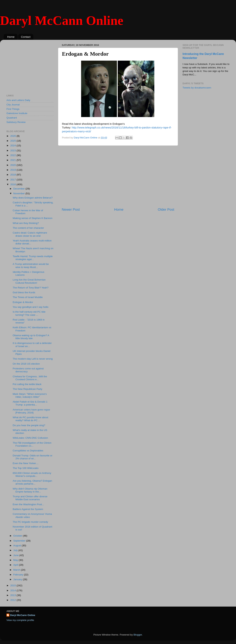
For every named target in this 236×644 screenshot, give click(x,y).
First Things (13, 109)
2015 (13, 585)
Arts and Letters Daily (18, 100)
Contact (26, 37)
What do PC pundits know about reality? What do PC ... (31, 419)
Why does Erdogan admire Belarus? (33, 198)
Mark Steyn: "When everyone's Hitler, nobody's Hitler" (30, 395)
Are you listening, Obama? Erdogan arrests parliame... (32, 482)
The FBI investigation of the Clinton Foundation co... (32, 444)
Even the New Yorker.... (26, 463)
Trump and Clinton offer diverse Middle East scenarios (30, 498)
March (17, 570)
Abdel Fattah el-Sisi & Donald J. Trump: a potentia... (30, 403)
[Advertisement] (118, 176)
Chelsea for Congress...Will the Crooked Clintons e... (30, 378)
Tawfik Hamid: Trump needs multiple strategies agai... (33, 258)
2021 (13, 160)
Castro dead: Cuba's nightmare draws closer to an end (30, 234)
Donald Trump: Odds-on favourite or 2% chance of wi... (33, 457)
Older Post (166, 209)
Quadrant (12, 118)
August (18, 545)
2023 (13, 150)
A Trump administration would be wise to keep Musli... (31, 266)
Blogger (138, 635)
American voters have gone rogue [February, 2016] (31, 411)
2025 (13, 141)
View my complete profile (20, 620)
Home (11, 37)
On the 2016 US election (26, 364)
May (16, 560)
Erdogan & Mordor (23, 302)
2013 (13, 595)
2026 (13, 136)
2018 (13, 175)
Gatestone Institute (17, 113)
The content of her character (28, 228)
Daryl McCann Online (62, 21)
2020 (13, 165)
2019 (13, 170)
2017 (13, 180)
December (19, 189)
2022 (13, 155)
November (19, 193)
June (16, 555)
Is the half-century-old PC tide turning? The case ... (29, 313)
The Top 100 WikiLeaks (26, 468)
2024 (13, 146)
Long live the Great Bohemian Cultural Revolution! (29, 281)
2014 (13, 590)
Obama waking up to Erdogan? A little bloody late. (31, 337)
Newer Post (71, 209)
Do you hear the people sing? (29, 425)
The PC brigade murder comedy (30, 522)
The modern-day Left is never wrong (33, 359)
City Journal (13, 105)
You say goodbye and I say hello (31, 307)
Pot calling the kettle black (27, 384)
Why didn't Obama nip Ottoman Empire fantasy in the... (30, 490)
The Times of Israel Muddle (28, 297)
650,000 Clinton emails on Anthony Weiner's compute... (32, 475)
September (20, 541)
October (18, 536)
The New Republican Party (28, 389)
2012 (13, 600)
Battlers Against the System (28, 509)
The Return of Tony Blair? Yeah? (31, 288)
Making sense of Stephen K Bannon (33, 218)
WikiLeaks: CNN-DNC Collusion (30, 438)
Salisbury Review (16, 122)
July (16, 550)
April (16, 565)
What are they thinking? (26, 223)
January (18, 579)
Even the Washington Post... (28, 504)
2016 (13, 184)
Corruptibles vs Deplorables (28, 451)
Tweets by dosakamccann (197, 88)
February (19, 575)
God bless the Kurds (24, 292)
